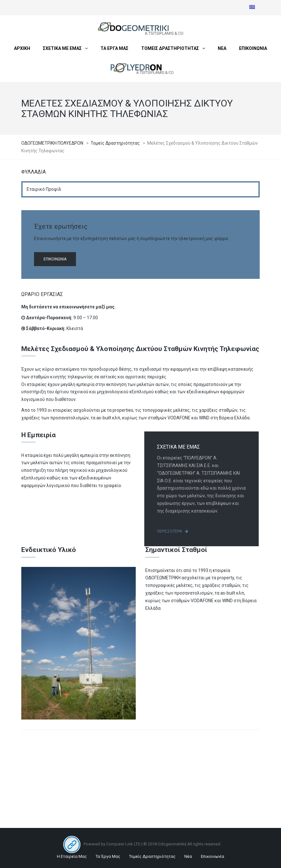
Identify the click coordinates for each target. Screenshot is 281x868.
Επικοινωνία (55, 259)
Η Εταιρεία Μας (72, 856)
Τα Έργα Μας (108, 856)
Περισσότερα (175, 531)
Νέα (188, 856)
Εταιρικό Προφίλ (44, 189)
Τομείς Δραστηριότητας (152, 856)
